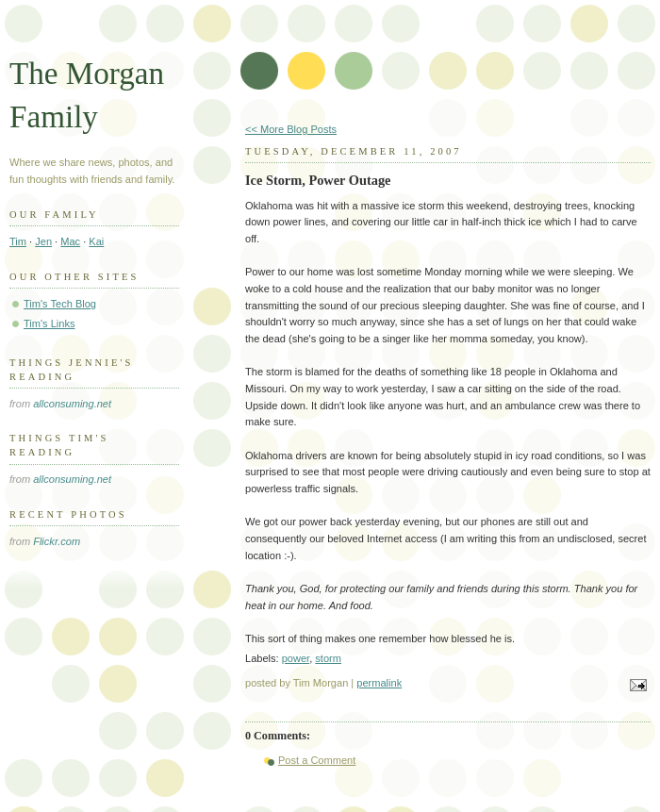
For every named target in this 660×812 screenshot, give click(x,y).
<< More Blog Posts (291, 129)
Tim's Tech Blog (60, 304)
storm (328, 658)
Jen (43, 241)
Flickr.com (57, 541)
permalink (379, 683)
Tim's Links (49, 323)
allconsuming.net (72, 404)
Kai (96, 241)
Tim (18, 241)
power (296, 658)
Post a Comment (317, 760)
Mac (70, 241)
